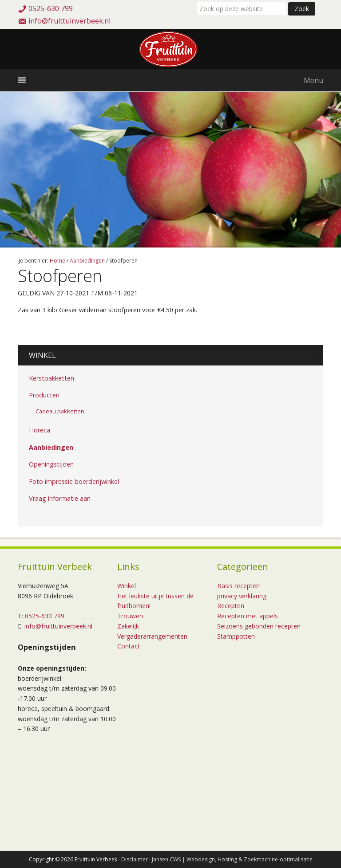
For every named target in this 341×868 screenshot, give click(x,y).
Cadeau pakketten (60, 411)
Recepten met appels (248, 616)
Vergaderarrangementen (152, 636)
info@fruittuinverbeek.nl (69, 21)
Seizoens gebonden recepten (259, 626)
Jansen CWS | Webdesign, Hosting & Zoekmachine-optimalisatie (232, 859)
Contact (129, 646)
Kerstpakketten (52, 378)
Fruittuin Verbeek (170, 49)
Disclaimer (135, 859)
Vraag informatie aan (60, 498)
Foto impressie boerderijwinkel (74, 481)
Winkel (42, 355)
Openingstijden (51, 464)
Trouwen (130, 616)
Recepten (231, 606)
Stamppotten (236, 636)
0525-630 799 (51, 8)
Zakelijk (128, 626)
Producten (44, 395)
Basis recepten (238, 586)
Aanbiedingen (51, 447)
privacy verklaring (242, 596)
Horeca (40, 430)
